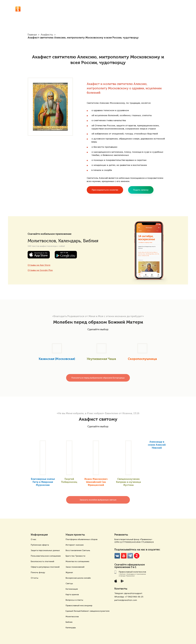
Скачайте (120, 565)
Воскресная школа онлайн (78, 578)
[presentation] (24, 353)
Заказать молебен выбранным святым (98, 500)
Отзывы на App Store (39, 265)
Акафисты (162, 8)
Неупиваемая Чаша (101, 359)
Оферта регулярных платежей (45, 567)
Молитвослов (72, 617)
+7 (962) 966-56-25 (134, 597)
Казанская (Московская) (57, 359)
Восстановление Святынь (78, 550)
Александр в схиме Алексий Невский (157, 445)
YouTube (124, 556)
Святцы (69, 583)
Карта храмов (72, 594)
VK (117, 556)
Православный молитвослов (58, 7)
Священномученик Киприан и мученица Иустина (128, 482)
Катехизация (72, 589)
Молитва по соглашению (77, 561)
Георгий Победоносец (69, 481)
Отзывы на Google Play (40, 270)
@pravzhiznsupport (133, 593)
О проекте (176, 8)
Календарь (71, 628)
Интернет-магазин (75, 545)
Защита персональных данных (45, 550)
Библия (69, 622)
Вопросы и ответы (74, 600)
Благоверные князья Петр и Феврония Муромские (43, 482)
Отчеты (34, 578)
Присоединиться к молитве (105, 190)
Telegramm (130, 556)
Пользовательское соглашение (46, 556)
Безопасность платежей (42, 561)
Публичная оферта (40, 545)
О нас (33, 539)
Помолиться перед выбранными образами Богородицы (98, 378)
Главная (32, 35)
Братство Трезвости (75, 556)
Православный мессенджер (79, 605)
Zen (137, 556)
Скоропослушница (142, 359)
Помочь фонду (38, 572)
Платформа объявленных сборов (81, 539)
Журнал (69, 572)
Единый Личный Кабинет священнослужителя (87, 611)
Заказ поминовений (75, 567)
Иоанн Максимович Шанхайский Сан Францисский (96, 482)
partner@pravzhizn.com (126, 600)
